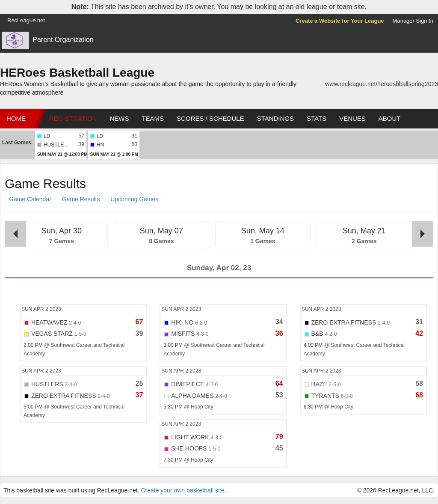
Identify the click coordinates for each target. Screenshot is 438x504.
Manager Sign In (413, 21)
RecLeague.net (26, 20)
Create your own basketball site (182, 490)
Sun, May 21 (364, 231)
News (119, 118)
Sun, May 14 (263, 231)
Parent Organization (63, 40)
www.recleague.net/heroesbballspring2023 (382, 84)
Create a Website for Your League (340, 21)
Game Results (81, 199)
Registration (73, 118)
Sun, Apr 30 (62, 231)
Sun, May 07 (161, 231)
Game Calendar (30, 199)
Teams (153, 118)
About (390, 118)
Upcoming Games (134, 199)
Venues (352, 118)
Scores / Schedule (210, 118)
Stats (317, 118)
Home (16, 118)
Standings (275, 118)
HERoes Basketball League (77, 73)
